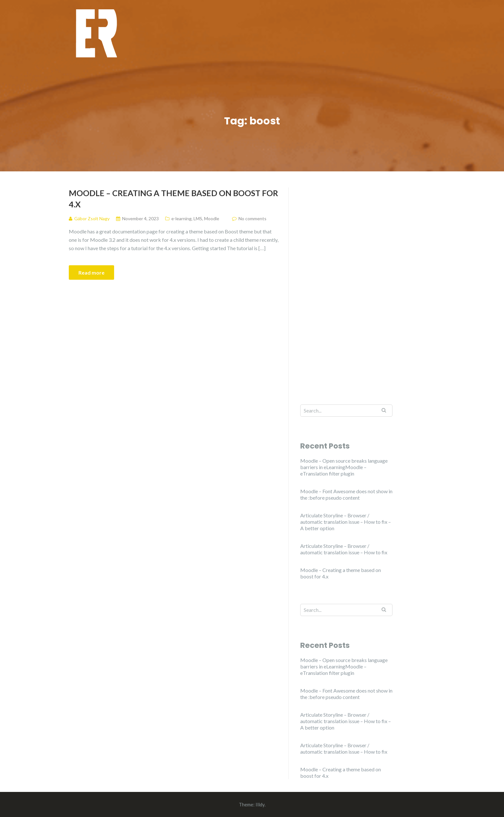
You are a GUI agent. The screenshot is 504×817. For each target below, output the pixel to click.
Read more (91, 272)
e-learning (181, 218)
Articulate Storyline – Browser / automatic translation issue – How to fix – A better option (346, 522)
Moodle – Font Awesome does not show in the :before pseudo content (346, 494)
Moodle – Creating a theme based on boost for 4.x (173, 199)
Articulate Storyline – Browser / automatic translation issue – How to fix (344, 549)
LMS (198, 218)
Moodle (212, 218)
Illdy (260, 804)
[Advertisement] (346, 284)
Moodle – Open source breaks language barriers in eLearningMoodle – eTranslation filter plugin (344, 467)
